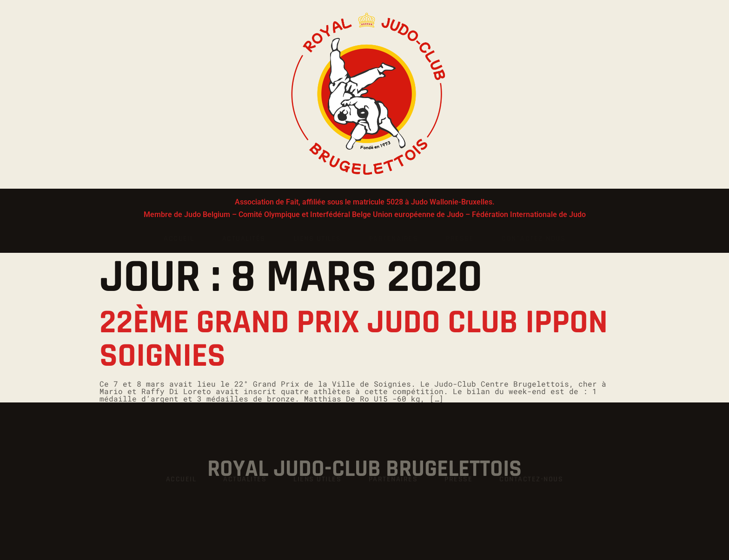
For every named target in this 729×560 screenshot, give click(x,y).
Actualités (244, 239)
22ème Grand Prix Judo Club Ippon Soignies (354, 339)
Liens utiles (317, 239)
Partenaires (394, 239)
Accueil (179, 239)
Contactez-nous (533, 239)
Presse (460, 239)
